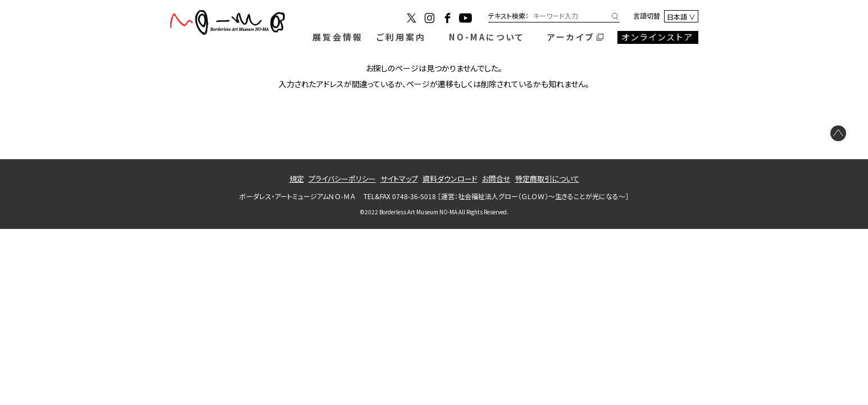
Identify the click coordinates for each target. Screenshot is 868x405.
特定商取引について (547, 179)
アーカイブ (571, 37)
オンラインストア (658, 37)
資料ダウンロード (450, 179)
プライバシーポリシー (342, 179)
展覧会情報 (338, 37)
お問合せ (496, 179)
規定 (297, 179)
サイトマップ (399, 179)
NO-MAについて (487, 37)
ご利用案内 (401, 37)
